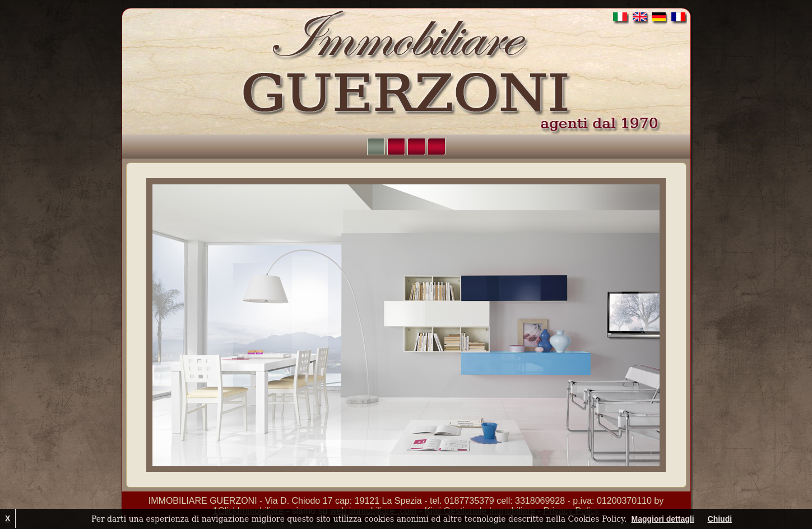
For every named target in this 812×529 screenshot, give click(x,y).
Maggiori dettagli (663, 519)
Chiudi (720, 519)
